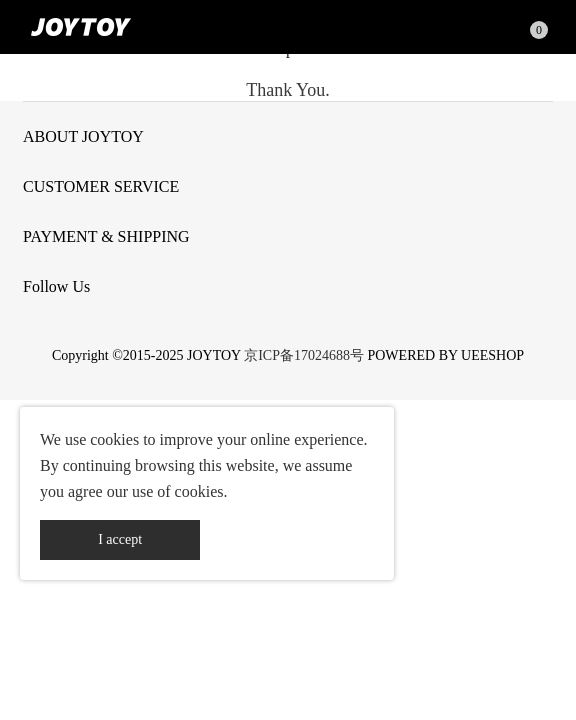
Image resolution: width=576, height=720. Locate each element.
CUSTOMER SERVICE (101, 186)
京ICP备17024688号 (304, 355)
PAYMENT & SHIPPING (106, 236)
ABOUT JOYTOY (83, 136)
